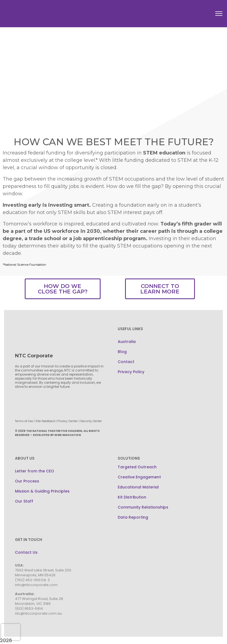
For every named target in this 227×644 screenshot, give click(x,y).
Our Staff (24, 501)
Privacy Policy (131, 372)
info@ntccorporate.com (36, 585)
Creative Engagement (139, 477)
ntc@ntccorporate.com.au (38, 613)
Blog (122, 352)
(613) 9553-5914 (29, 609)
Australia (127, 342)
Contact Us (26, 552)
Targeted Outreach (137, 467)
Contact (126, 362)
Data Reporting (133, 517)
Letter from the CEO (35, 471)
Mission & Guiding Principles (42, 491)
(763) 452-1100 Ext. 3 (32, 580)
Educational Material (138, 487)
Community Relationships (143, 507)
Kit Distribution (132, 497)
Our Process (27, 481)
